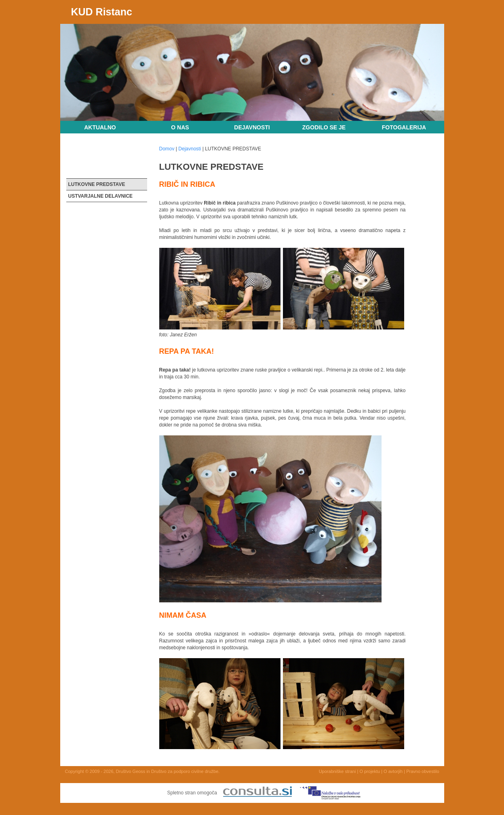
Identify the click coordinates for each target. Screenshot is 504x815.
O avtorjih (393, 771)
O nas (180, 127)
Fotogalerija (404, 127)
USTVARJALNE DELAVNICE (101, 196)
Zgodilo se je (324, 127)
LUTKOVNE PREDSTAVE (97, 184)
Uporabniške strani (337, 771)
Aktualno (100, 127)
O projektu (370, 771)
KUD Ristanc (102, 12)
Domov (167, 149)
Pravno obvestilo (423, 771)
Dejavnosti (252, 127)
